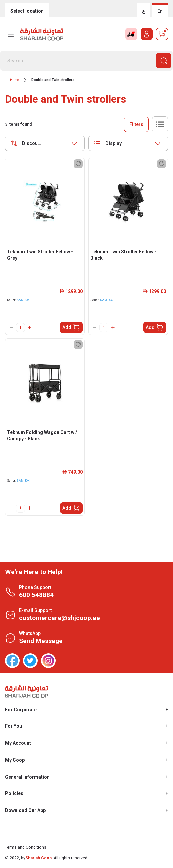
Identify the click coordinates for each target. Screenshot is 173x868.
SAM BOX (23, 300)
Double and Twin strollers (53, 80)
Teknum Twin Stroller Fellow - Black (123, 255)
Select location (27, 11)
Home (15, 80)
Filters (136, 124)
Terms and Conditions (26, 847)
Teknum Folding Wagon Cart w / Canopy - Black (42, 435)
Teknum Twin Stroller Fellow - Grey (40, 255)
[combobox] (45, 143)
